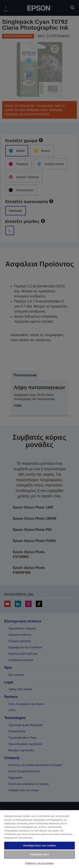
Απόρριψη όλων (39, 854)
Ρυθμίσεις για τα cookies (40, 863)
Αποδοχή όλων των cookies (39, 845)
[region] (39, 839)
